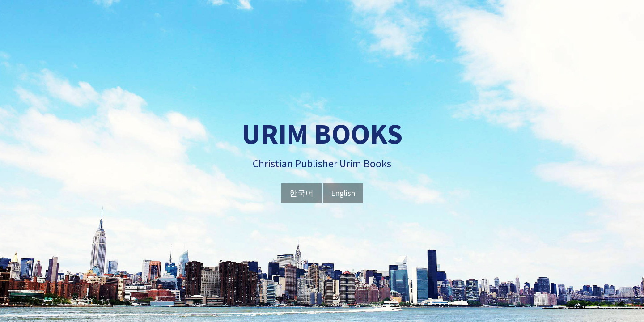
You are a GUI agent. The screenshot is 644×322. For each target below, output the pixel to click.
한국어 (301, 193)
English (343, 193)
